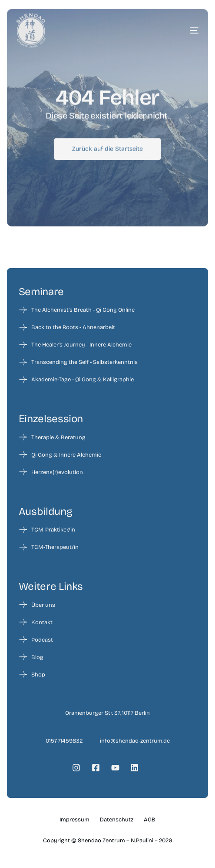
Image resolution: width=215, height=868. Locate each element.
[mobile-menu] (181, 30)
